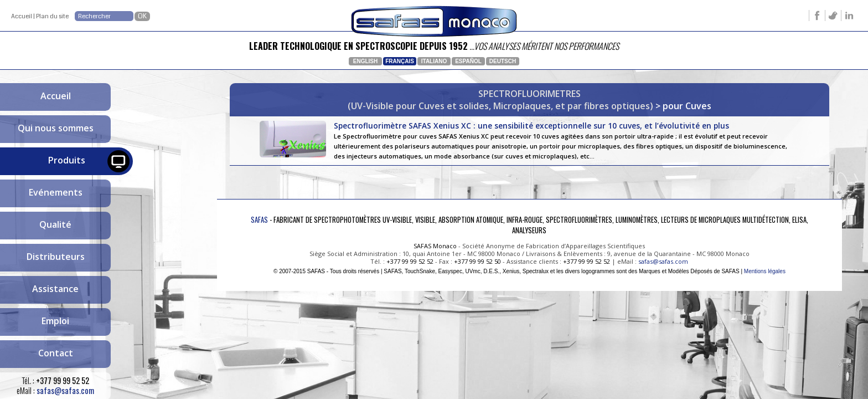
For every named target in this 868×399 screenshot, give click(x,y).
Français (400, 61)
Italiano (434, 61)
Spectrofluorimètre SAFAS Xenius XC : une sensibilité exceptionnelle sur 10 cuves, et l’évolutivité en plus (564, 140)
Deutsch (503, 61)
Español (468, 61)
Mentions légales (765, 271)
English (365, 61)
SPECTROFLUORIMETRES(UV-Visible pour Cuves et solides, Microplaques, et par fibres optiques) (500, 100)
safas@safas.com (65, 390)
